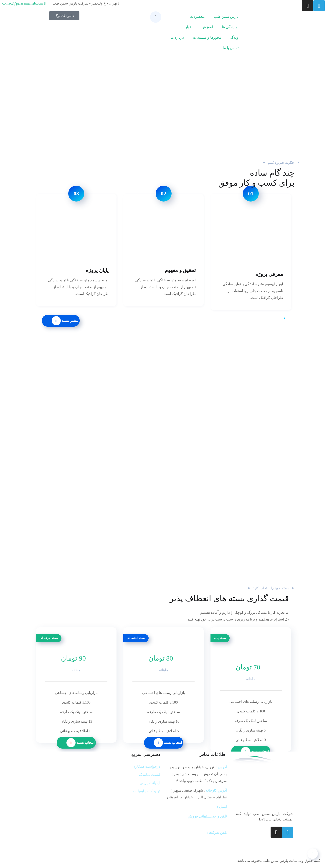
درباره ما (177, 37)
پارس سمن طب (226, 16)
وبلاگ (234, 37)
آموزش (207, 27)
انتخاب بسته (168, 743)
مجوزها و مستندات (207, 37)
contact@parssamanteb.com (195, 807)
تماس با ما (231, 48)
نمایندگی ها (230, 27)
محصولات (197, 16)
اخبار (189, 27)
